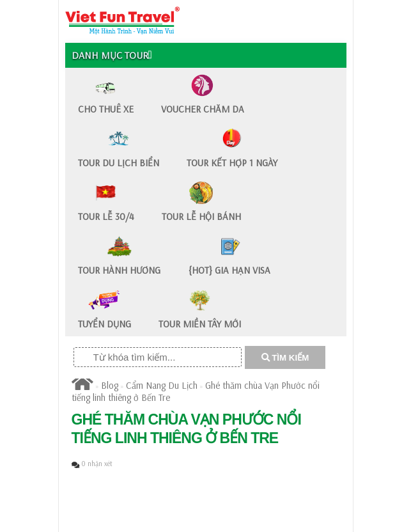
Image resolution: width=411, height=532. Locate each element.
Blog (110, 385)
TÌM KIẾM (285, 358)
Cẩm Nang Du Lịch (162, 385)
